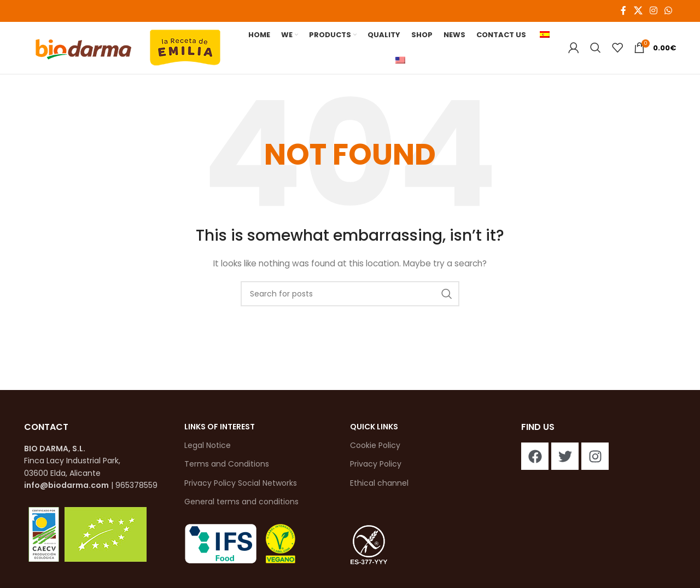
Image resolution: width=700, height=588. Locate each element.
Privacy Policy (376, 467)
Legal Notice (208, 449)
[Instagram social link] (653, 11)
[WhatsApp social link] (669, 11)
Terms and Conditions (227, 467)
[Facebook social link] (623, 11)
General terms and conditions (241, 504)
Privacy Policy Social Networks (241, 486)
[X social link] (638, 11)
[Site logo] (128, 49)
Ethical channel (379, 486)
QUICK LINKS (374, 430)
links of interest (220, 430)
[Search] (596, 49)
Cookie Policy (375, 449)
